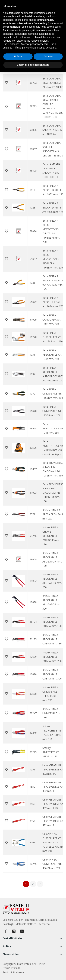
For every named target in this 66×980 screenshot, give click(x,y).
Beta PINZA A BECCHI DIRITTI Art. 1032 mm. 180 (53, 190)
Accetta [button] (48, 56)
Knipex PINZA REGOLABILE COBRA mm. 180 (52, 639)
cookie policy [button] (54, 27)
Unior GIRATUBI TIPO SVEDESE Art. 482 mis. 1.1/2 (53, 804)
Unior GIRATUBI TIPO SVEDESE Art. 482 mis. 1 (53, 787)
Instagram (14, 931)
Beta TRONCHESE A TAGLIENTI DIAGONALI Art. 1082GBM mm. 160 (53, 493)
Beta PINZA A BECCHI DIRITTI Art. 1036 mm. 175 (53, 208)
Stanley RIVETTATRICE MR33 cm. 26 (51, 752)
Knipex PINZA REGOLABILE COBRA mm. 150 (52, 622)
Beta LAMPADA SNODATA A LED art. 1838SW (52, 130)
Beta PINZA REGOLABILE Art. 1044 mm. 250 (52, 355)
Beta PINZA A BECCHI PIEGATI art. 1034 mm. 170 (53, 302)
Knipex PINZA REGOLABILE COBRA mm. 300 (52, 674)
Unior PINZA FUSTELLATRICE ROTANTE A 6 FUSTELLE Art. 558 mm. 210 (53, 842)
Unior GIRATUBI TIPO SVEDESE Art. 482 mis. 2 (53, 821)
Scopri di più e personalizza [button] (33, 65)
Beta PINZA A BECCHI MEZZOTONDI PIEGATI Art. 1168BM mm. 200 (53, 259)
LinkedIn (22, 931)
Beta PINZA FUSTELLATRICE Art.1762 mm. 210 (53, 337)
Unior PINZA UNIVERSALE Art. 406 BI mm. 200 (52, 864)
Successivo (40, 884)
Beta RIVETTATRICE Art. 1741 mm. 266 (53, 428)
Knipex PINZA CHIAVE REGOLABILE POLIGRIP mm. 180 (51, 536)
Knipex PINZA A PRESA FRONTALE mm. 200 (53, 514)
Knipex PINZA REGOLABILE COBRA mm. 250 (52, 657)
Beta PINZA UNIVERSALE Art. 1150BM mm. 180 (53, 394)
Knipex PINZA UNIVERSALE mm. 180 (53, 713)
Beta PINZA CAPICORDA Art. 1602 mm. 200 (52, 320)
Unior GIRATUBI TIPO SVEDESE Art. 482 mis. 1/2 (53, 769)
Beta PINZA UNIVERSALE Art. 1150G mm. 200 (52, 411)
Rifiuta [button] (18, 56)
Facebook (6, 931)
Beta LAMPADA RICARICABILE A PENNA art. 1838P (53, 83)
